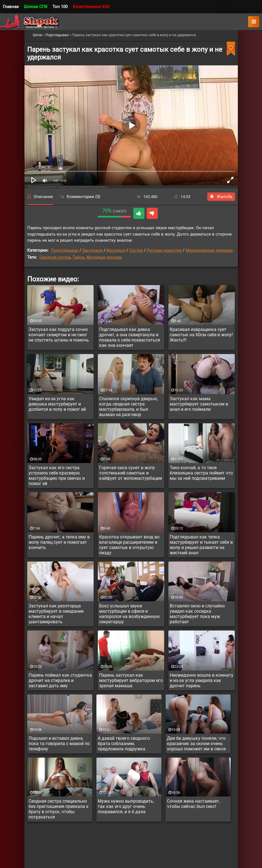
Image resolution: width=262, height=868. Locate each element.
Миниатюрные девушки (209, 250)
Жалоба (221, 197)
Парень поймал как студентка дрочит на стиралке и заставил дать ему (60, 680)
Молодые (116, 250)
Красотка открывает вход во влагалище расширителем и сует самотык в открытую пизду (129, 545)
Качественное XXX (91, 7)
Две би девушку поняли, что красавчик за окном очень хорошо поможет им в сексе (196, 744)
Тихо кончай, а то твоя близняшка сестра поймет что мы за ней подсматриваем (201, 473)
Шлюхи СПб (36, 7)
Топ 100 (60, 7)
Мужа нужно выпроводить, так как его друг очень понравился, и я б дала (126, 806)
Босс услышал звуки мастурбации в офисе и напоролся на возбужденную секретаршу (129, 614)
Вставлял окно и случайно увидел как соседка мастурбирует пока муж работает (197, 614)
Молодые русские (104, 257)
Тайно (78, 257)
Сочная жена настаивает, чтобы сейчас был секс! (193, 804)
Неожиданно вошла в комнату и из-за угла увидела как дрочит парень (202, 680)
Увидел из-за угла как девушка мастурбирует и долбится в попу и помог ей (57, 404)
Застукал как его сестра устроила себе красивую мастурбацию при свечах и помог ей (57, 476)
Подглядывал (65, 250)
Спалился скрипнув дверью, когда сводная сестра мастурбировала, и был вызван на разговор (128, 407)
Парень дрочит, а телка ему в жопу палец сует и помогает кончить (59, 542)
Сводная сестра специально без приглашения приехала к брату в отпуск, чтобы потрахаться (59, 809)
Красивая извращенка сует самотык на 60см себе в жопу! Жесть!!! (201, 335)
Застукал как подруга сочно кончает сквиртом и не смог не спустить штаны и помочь (59, 335)
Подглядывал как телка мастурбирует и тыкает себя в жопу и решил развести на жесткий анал (201, 545)
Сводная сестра (55, 257)
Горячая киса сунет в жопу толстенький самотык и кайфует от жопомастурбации (131, 473)
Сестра (136, 250)
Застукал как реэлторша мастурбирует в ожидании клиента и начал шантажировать (56, 614)
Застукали (92, 250)
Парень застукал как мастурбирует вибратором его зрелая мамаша (131, 680)
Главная (11, 7)
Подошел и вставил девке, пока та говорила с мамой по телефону (59, 744)
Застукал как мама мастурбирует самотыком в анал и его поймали (199, 404)
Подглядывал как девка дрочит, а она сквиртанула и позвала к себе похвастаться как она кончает (130, 337)
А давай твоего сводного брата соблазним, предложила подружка (124, 744)
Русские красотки (164, 250)
